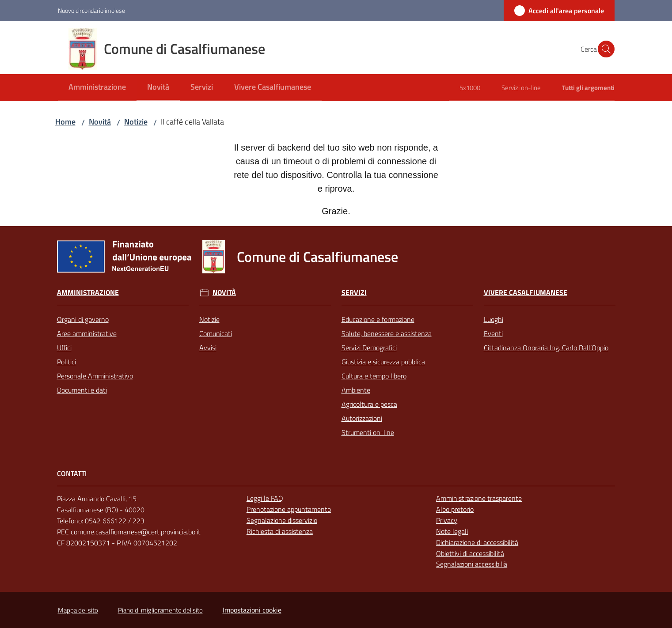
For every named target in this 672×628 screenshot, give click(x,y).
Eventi (493, 333)
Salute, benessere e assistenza (387, 333)
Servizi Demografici (369, 348)
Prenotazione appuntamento (289, 509)
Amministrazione (88, 293)
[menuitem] (97, 88)
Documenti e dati (82, 390)
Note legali (452, 531)
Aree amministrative (87, 333)
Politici (66, 362)
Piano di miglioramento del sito (160, 610)
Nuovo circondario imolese (91, 10)
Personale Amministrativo (95, 376)
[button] (604, 49)
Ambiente (356, 390)
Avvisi (208, 348)
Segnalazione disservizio (282, 520)
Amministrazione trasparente (479, 498)
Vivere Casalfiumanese (526, 293)
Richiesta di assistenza (280, 531)
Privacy (447, 520)
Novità (100, 122)
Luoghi (494, 319)
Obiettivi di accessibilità (470, 553)
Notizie (136, 122)
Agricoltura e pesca (369, 404)
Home (65, 122)
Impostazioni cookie (252, 610)
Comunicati (216, 333)
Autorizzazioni (362, 418)
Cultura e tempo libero (374, 376)
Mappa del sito (78, 610)
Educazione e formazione (378, 319)
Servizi (354, 293)
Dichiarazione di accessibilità (477, 542)
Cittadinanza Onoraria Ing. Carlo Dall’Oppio (546, 348)
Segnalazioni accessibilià (472, 564)
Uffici (64, 348)
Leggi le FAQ (265, 498)
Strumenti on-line (368, 432)
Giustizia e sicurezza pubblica (383, 362)
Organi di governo (83, 319)
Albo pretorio (455, 509)
